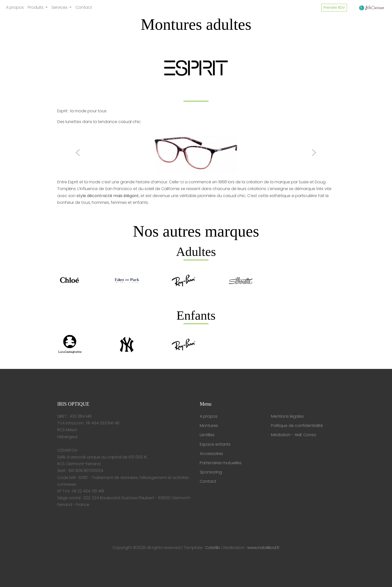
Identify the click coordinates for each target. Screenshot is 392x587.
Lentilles (207, 435)
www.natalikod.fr (263, 548)
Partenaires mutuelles (221, 463)
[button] (78, 154)
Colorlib (213, 548)
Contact (84, 7)
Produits (36, 7)
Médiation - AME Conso (294, 435)
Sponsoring (211, 472)
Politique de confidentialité (297, 426)
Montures (209, 426)
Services (60, 7)
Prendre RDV (334, 8)
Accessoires (211, 454)
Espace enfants (215, 444)
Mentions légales (287, 416)
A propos (15, 7)
